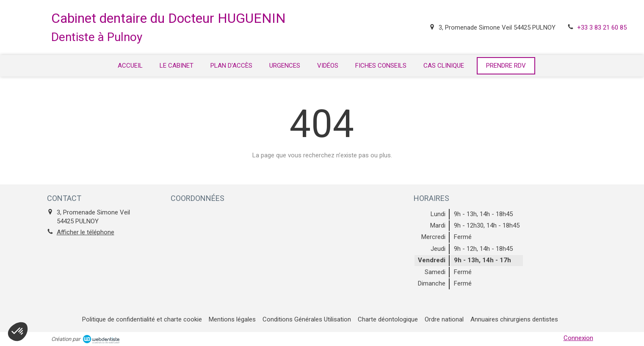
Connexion (578, 338)
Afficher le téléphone (86, 232)
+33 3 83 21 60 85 (602, 27)
